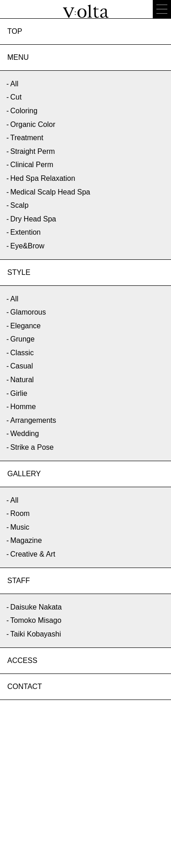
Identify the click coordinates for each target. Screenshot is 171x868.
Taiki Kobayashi (36, 634)
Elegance (26, 326)
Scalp (20, 205)
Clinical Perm (32, 165)
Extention (26, 232)
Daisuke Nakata (36, 607)
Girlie (19, 393)
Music (20, 527)
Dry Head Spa (34, 219)
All (15, 84)
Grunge (23, 339)
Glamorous (28, 312)
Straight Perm (33, 151)
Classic (22, 353)
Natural (22, 380)
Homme (23, 407)
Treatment (27, 138)
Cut (16, 97)
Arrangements (34, 420)
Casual (22, 366)
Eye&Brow (28, 246)
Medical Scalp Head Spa (50, 192)
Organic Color (33, 124)
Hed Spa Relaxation (43, 178)
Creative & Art (33, 554)
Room (20, 513)
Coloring (24, 111)
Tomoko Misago (36, 620)
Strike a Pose (32, 447)
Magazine (26, 540)
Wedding (25, 434)
